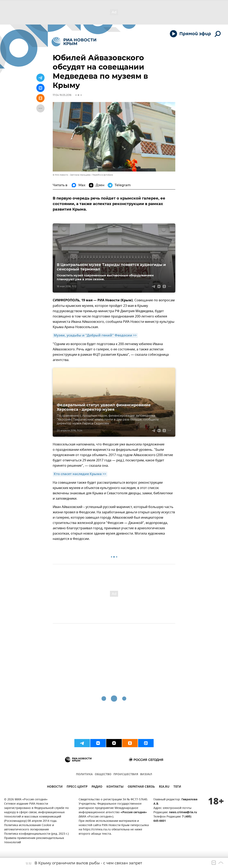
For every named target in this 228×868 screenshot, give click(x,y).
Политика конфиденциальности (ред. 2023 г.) (36, 834)
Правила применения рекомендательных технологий (34, 840)
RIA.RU (164, 787)
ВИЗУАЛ (146, 774)
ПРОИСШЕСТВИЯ (126, 774)
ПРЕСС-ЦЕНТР (77, 787)
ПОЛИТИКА (84, 774)
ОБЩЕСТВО (103, 774)
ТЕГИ (177, 787)
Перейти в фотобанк (103, 175)
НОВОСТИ (55, 787)
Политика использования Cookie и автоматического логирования (29, 828)
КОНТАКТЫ (115, 787)
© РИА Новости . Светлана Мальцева (72, 175)
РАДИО (97, 787)
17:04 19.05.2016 (62, 95)
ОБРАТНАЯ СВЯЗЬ (141, 787)
